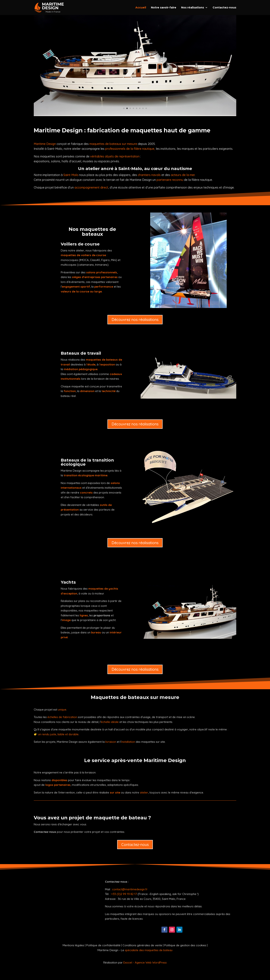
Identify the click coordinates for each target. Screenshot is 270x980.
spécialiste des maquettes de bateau (149, 950)
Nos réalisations (193, 8)
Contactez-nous (224, 8)
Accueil (141, 8)
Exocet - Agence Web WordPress (145, 962)
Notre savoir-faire (164, 8)
